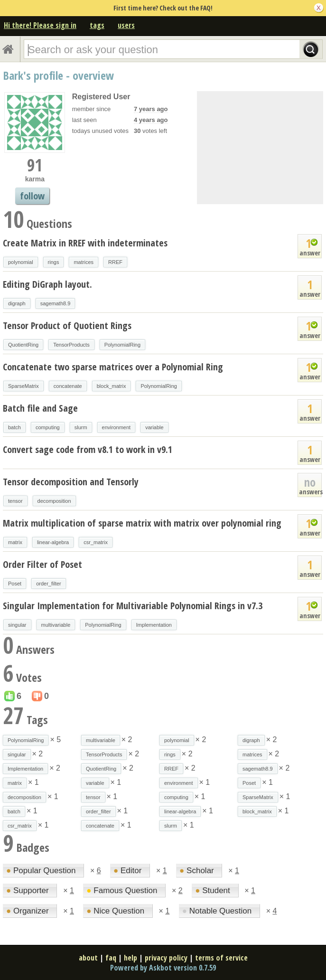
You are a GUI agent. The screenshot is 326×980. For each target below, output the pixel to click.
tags (97, 25)
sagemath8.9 (56, 303)
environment (116, 427)
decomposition (54, 501)
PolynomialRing (122, 345)
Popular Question (42, 871)
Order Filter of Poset (42, 564)
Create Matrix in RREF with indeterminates (85, 243)
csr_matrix (96, 542)
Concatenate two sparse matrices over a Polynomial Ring (113, 367)
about (88, 958)
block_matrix (112, 386)
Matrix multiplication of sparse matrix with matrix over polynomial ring (142, 523)
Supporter (28, 890)
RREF (115, 262)
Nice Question (116, 911)
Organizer (28, 911)
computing (48, 427)
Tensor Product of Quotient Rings (67, 325)
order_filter (49, 584)
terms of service (221, 958)
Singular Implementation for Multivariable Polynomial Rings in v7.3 (133, 606)
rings (54, 262)
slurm (81, 427)
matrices (84, 262)
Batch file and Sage (40, 408)
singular (17, 625)
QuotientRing (23, 345)
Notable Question (218, 911)
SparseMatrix (23, 386)
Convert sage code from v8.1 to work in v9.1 (88, 449)
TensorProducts (71, 345)
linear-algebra (53, 542)
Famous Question (123, 890)
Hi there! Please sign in (40, 25)
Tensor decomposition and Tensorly (71, 482)
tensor (15, 501)
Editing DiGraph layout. (47, 284)
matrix (15, 542)
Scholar (198, 871)
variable (154, 427)
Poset (15, 584)
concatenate (68, 386)
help (130, 958)
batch (14, 427)
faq (111, 958)
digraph (17, 303)
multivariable (56, 625)
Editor (129, 871)
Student (214, 890)
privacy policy (166, 958)
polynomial (21, 262)
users (126, 25)
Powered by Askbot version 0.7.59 (163, 968)
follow (32, 196)
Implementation (154, 625)
